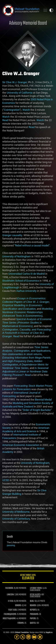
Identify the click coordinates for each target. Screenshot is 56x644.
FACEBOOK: (9, 588)
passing (11, 545)
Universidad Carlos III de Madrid (27, 274)
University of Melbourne (16, 512)
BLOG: (32, 601)
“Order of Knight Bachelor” (37, 410)
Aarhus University (26, 291)
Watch (26, 110)
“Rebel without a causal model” (32, 245)
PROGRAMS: (34, 614)
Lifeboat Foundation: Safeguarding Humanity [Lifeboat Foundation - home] (21, 10)
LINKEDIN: (10, 595)
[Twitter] (23, 637)
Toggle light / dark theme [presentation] (51, 10)
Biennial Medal (43, 400)
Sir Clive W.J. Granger (15, 82)
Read (5, 120)
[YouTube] (34, 637)
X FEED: (11, 601)
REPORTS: (33, 610)
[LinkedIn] (28, 637)
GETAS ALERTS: (35, 595)
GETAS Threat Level (28, 577)
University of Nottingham (17, 256)
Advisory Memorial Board (28, 23)
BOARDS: (33, 606)
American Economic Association (21, 445)
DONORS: (18, 606)
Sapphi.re (49, 633)
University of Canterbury (16, 519)
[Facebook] (17, 637)
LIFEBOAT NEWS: (36, 588)
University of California (20, 93)
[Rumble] (40, 637)
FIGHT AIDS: (13, 610)
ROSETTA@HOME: (9, 619)
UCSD (6, 480)
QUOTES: (33, 623)
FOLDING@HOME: (10, 614)
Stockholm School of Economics (21, 281)
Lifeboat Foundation (22, 633)
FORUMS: (21, 623)
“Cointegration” (12, 110)
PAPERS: (33, 619)
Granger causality (12, 235)
